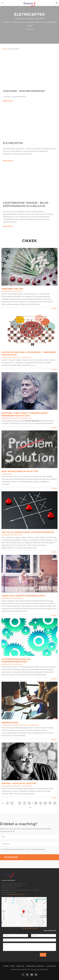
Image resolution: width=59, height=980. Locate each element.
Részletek (8, 101)
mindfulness (17, 291)
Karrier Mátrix (10, 723)
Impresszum (51, 966)
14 (55, 803)
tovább (54, 309)
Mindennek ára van (12, 289)
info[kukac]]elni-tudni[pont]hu (16, 894)
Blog (13, 966)
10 (36, 803)
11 (41, 803)
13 (50, 803)
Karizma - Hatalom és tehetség (19, 783)
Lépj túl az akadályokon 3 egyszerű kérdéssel (28, 532)
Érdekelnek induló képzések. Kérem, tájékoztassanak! (22, 849)
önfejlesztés (6, 291)
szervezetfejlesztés (31, 725)
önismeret (16, 357)
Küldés (43, 955)
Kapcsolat (20, 966)
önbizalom (16, 786)
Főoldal (4, 49)
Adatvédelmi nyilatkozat (35, 966)
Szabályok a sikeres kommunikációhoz (23, 596)
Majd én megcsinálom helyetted (20, 471)
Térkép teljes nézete (30, 928)
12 (45, 803)
